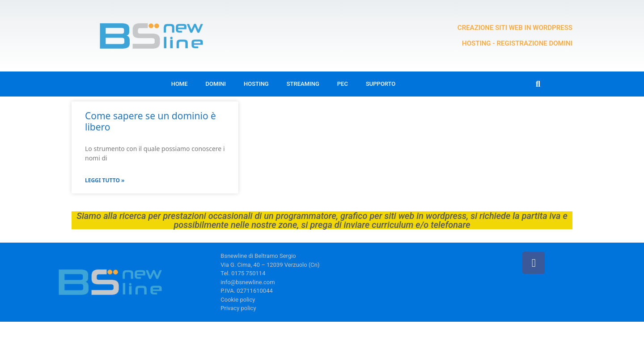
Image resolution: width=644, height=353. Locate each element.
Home (180, 84)
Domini (216, 84)
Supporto (381, 84)
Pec (343, 84)
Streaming (303, 84)
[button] (538, 84)
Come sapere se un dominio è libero (150, 121)
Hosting (256, 84)
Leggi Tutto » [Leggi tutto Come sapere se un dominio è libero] (105, 180)
